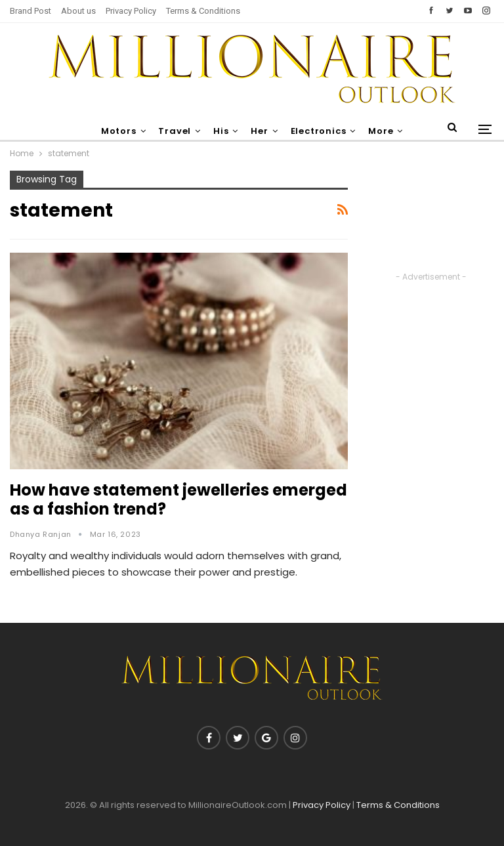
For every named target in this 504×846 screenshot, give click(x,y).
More (381, 131)
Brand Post (31, 11)
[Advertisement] (431, 220)
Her (259, 131)
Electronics (319, 131)
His (221, 131)
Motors (119, 131)
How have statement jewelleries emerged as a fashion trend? (178, 499)
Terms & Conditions (203, 11)
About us (78, 11)
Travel (175, 131)
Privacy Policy (131, 11)
